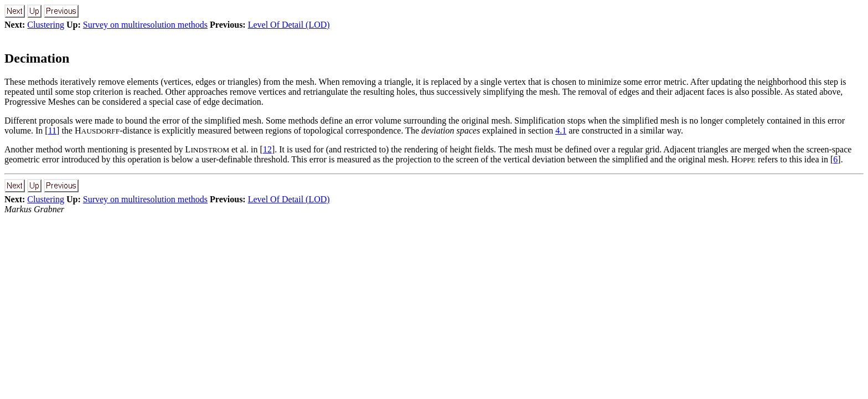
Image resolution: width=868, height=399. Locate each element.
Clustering (46, 25)
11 (52, 131)
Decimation (37, 58)
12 (267, 149)
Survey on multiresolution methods (145, 25)
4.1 (561, 131)
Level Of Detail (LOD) (289, 25)
